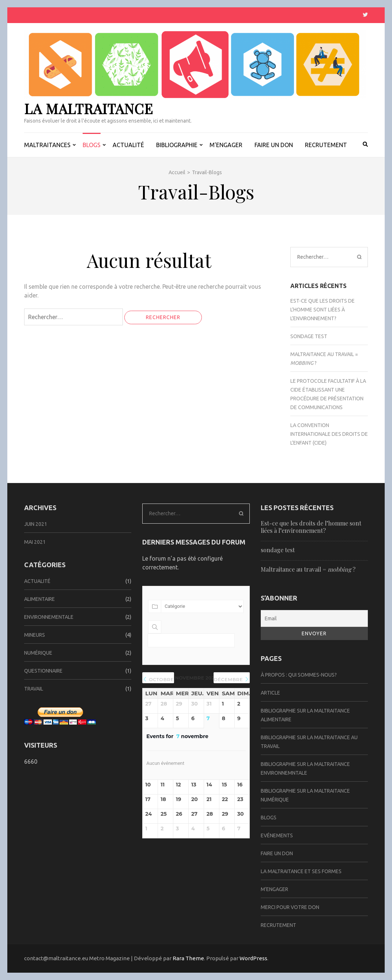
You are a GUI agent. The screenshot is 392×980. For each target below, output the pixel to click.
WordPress (253, 958)
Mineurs (35, 635)
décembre (232, 679)
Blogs (269, 818)
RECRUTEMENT (326, 145)
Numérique (38, 653)
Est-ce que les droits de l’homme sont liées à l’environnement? (323, 310)
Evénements (277, 835)
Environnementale (49, 617)
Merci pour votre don (290, 907)
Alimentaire (39, 599)
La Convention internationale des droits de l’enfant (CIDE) (329, 434)
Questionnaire (43, 671)
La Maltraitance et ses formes (301, 871)
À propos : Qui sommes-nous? (299, 675)
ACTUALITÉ (128, 145)
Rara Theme (188, 958)
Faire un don (277, 853)
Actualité (37, 581)
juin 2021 (36, 524)
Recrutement (278, 925)
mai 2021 (35, 542)
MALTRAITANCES (47, 145)
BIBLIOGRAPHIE (177, 145)
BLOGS (92, 145)
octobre (158, 679)
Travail (34, 689)
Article (270, 693)
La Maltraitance (89, 109)
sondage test (309, 336)
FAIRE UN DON (274, 145)
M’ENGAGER (226, 145)
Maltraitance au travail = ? (308, 569)
